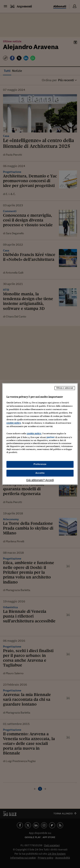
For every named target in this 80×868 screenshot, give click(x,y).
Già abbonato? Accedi (40, 480)
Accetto (40, 473)
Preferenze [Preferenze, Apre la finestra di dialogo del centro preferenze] (40, 464)
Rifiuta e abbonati (65, 388)
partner (51, 437)
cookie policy (14, 423)
